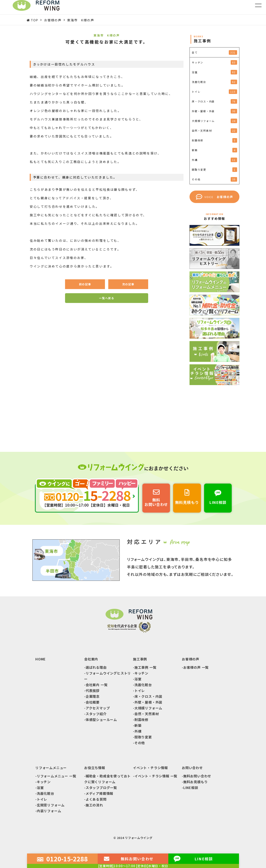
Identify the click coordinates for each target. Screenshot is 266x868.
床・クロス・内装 (148, 696)
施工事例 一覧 (145, 667)
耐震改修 (141, 720)
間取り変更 (143, 737)
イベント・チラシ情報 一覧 (156, 776)
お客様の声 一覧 (196, 667)
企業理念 (93, 696)
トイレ (140, 691)
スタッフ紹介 (96, 714)
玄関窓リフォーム (51, 805)
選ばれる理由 (96, 667)
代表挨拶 (93, 691)
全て (214, 52)
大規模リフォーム (148, 708)
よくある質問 (96, 799)
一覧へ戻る (107, 298)
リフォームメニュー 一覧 (57, 776)
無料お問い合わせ (197, 776)
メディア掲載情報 (99, 793)
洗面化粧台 (143, 685)
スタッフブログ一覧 (101, 788)
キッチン (141, 673)
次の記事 (128, 284)
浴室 (138, 679)
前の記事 (85, 284)
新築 (138, 725)
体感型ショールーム (101, 720)
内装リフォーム (49, 811)
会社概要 (93, 702)
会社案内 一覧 (97, 685)
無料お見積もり (196, 782)
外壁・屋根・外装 (148, 702)
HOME (41, 659)
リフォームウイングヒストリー (108, 676)
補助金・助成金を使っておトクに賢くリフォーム (107, 779)
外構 (138, 731)
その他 (140, 743)
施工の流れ (94, 805)
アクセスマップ (98, 708)
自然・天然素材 (147, 714)
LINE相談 (191, 788)
